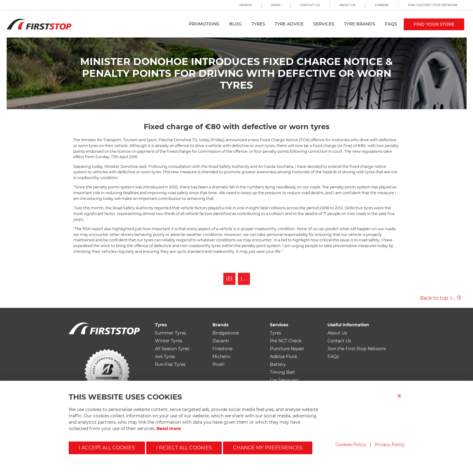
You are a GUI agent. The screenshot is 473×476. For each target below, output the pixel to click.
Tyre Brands (360, 24)
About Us (347, 5)
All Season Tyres (172, 349)
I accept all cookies (107, 448)
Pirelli (218, 364)
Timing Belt (282, 372)
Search (246, 5)
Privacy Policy (390, 445)
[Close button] (401, 400)
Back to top (440, 298)
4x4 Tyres (165, 357)
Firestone (222, 349)
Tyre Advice (289, 24)
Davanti (221, 341)
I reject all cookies (184, 448)
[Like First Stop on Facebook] (229, 279)
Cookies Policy (351, 445)
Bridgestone (226, 333)
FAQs (391, 24)
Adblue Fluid (283, 357)
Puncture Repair (287, 349)
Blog (235, 24)
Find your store (434, 24)
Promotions (204, 24)
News (276, 5)
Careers (382, 5)
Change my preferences (268, 448)
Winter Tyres (169, 341)
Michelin (221, 357)
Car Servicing (284, 380)
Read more (169, 429)
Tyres (258, 24)
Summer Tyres (171, 333)
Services (324, 24)
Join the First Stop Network (433, 5)
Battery (278, 364)
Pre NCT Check (286, 341)
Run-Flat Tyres (170, 364)
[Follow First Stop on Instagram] (244, 279)
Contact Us (310, 5)
